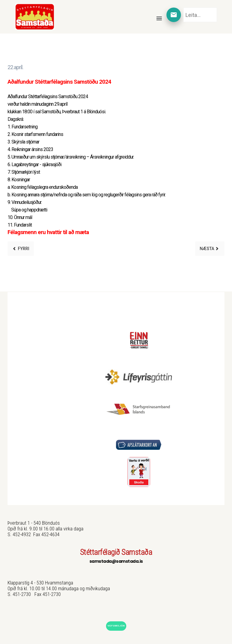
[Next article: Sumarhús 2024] (210, 249)
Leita (184, 8)
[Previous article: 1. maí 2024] (21, 249)
